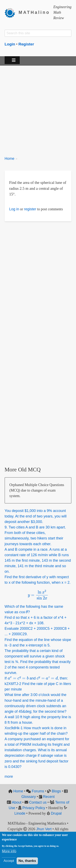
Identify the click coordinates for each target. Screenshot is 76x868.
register (30, 209)
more (9, 776)
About (17, 802)
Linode (20, 813)
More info (9, 851)
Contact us (38, 802)
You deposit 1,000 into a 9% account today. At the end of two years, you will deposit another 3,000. (36, 516)
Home (10, 159)
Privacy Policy (34, 808)
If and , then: (36, 678)
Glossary (28, 797)
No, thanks (27, 861)
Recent (49, 797)
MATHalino (34, 12)
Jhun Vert (44, 829)
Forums (38, 791)
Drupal (56, 813)
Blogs (56, 791)
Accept (9, 861)
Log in (14, 209)
